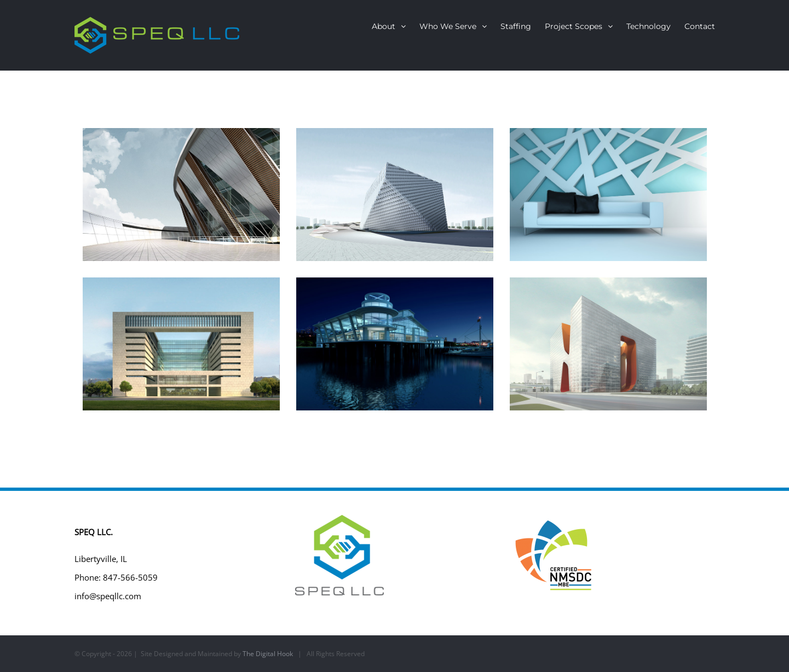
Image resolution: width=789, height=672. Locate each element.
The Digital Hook (268, 654)
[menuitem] (396, 26)
